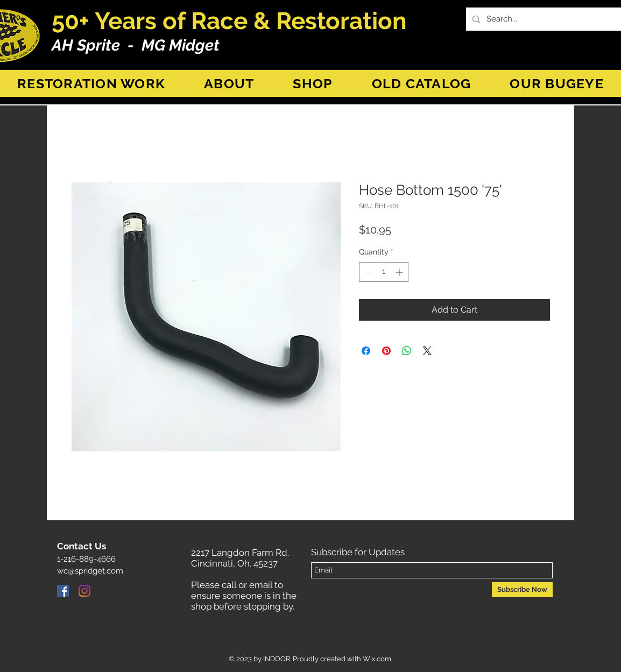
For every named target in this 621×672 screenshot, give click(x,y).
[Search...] (546, 19)
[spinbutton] (384, 272)
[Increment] (400, 272)
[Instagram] (84, 591)
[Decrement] (367, 272)
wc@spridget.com (90, 571)
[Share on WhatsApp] (407, 351)
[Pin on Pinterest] (386, 351)
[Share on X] (427, 351)
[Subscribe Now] (522, 590)
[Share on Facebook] (366, 351)
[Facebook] (63, 591)
